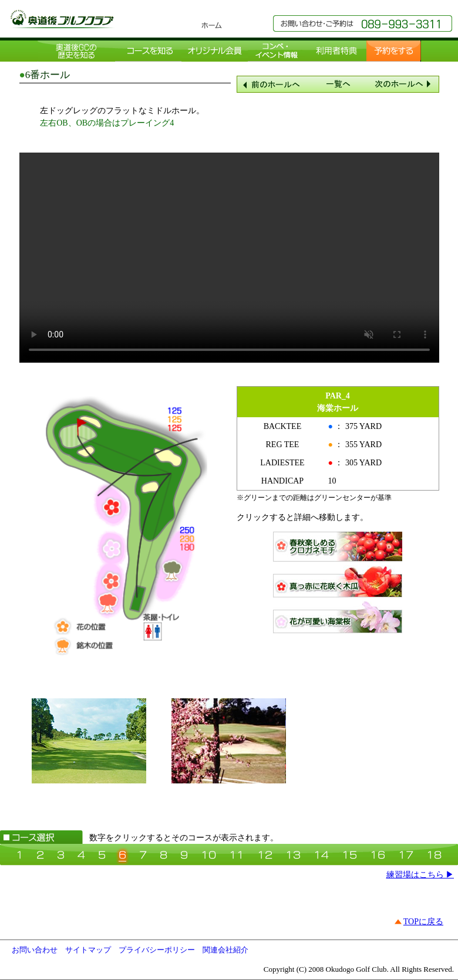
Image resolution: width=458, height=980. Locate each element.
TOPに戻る (423, 922)
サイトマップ (88, 950)
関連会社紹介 (225, 950)
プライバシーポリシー (157, 950)
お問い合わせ (35, 950)
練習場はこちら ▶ (420, 875)
